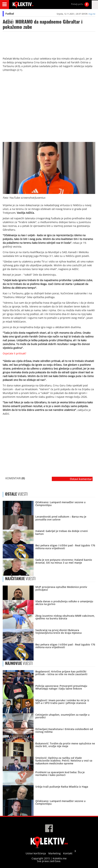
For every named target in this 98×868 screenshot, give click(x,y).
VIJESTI (20, 579)
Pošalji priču (77, 4)
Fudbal (10, 14)
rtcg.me (92, 14)
